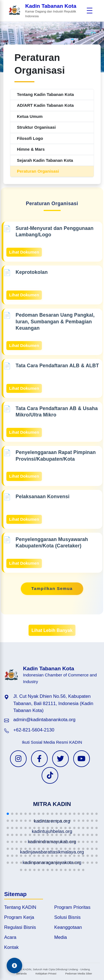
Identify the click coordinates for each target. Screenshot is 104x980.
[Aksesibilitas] (14, 966)
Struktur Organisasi (36, 127)
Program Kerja (19, 917)
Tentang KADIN (20, 907)
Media (61, 937)
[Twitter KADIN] (60, 759)
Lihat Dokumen (24, 252)
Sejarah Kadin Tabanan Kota (45, 160)
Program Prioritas (73, 907)
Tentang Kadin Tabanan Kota (45, 94)
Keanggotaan (68, 927)
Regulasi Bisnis (20, 927)
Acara (10, 937)
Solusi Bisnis (68, 917)
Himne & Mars (31, 149)
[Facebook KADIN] (39, 759)
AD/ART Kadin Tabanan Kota (45, 105)
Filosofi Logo (30, 138)
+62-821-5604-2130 (34, 730)
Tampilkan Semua (52, 588)
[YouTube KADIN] (82, 759)
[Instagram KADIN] (18, 759)
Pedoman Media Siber (79, 973)
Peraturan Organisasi (38, 171)
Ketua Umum (30, 116)
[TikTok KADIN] (50, 775)
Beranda (21, 973)
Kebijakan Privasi (46, 973)
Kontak (11, 947)
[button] (8, 814)
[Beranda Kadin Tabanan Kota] (46, 11)
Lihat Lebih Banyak (52, 630)
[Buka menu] (90, 11)
